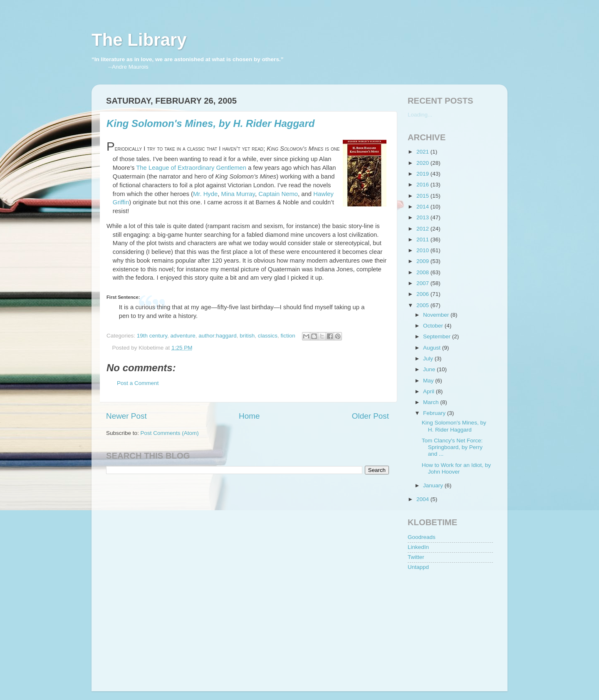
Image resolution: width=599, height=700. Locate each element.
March (432, 402)
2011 (423, 240)
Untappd (418, 567)
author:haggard (218, 336)
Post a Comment (138, 383)
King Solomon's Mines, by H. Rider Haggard (210, 123)
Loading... (420, 115)
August (433, 348)
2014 (423, 207)
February (435, 413)
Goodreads (422, 537)
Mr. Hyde (205, 194)
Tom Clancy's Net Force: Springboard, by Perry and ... (452, 447)
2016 (423, 185)
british (247, 336)
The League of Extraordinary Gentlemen (191, 168)
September (438, 336)
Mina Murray (238, 194)
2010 (423, 250)
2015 (423, 196)
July (429, 359)
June (430, 369)
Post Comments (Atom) (170, 433)
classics (268, 336)
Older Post (370, 416)
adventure (183, 336)
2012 (423, 229)
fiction (288, 336)
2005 (423, 305)
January (434, 485)
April (429, 391)
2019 (423, 174)
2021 (423, 152)
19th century (152, 336)
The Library (139, 40)
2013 (423, 217)
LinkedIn (418, 547)
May (429, 381)
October (434, 326)
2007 (423, 283)
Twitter (416, 557)
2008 (423, 272)
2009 (423, 261)
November (437, 315)
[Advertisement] (449, 626)
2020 (423, 163)
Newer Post (126, 416)
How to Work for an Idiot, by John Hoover (456, 468)
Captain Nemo (278, 194)
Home (249, 416)
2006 (423, 294)
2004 (423, 499)
